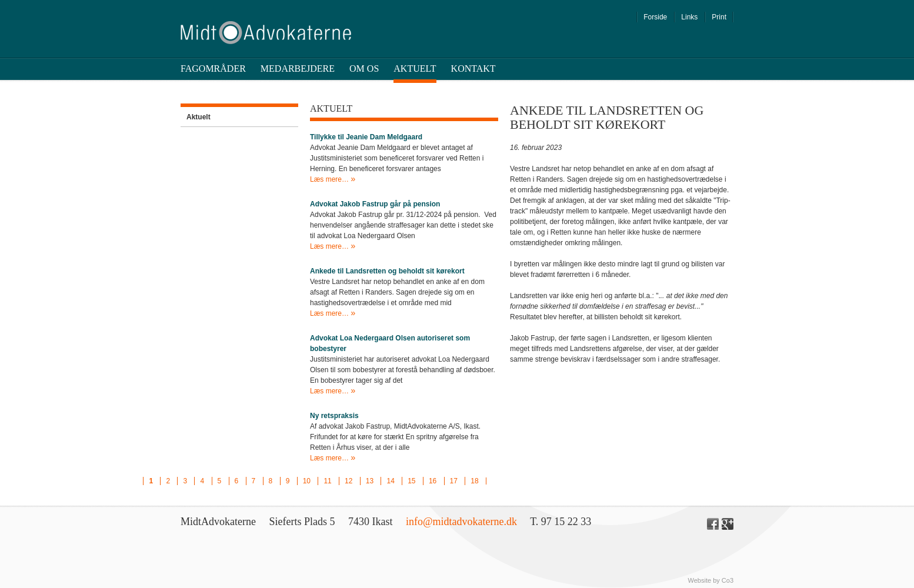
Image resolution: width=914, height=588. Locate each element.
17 (454, 481)
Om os (364, 69)
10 (307, 481)
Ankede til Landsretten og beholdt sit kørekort (387, 271)
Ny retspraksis (334, 416)
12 (348, 481)
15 (411, 481)
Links (689, 17)
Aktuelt (415, 69)
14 (390, 481)
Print (719, 17)
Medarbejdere (298, 69)
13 (370, 481)
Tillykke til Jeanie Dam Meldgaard (366, 137)
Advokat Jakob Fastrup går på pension (375, 204)
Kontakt (473, 69)
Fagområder (213, 69)
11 (327, 481)
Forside (655, 17)
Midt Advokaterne (266, 33)
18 (474, 481)
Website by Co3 (711, 580)
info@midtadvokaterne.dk (461, 522)
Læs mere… (330, 179)
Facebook (713, 524)
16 (433, 481)
